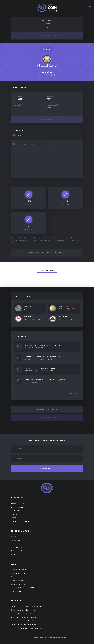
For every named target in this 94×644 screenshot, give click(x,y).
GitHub (47, 27)
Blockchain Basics (19, 570)
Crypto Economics (19, 577)
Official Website (47, 20)
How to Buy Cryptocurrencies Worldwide (29, 606)
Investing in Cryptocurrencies (24, 588)
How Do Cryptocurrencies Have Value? (28, 628)
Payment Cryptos (18, 503)
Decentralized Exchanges (22, 522)
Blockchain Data (18, 551)
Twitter (47, 24)
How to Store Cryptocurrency (24, 625)
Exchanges (16, 540)
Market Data (16, 555)
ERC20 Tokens (17, 518)
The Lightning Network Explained (25, 617)
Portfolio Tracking (19, 547)
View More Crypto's (47, 409)
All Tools (15, 537)
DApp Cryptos (17, 507)
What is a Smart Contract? (22, 621)
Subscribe (47, 468)
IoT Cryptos (16, 511)
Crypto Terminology (20, 573)
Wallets (14, 544)
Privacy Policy (17, 591)
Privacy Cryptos (18, 514)
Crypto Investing (18, 584)
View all (75, 393)
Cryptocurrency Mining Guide (24, 610)
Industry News (17, 581)
